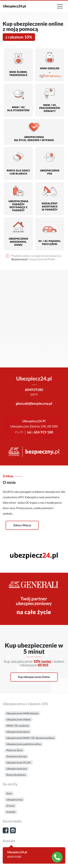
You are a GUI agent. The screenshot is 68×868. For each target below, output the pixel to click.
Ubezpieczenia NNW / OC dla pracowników (30, 738)
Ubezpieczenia (14, 800)
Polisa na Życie (15, 750)
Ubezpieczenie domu (18, 732)
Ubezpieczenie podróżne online (24, 744)
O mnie (10, 806)
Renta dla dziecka (16, 775)
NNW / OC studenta (18, 726)
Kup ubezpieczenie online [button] (34, 677)
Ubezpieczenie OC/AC (19, 762)
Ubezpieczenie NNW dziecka (22, 713)
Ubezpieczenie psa (17, 769)
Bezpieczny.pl (19, 259)
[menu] (60, 6)
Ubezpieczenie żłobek (18, 719)
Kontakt (11, 812)
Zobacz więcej (22, 525)
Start (9, 793)
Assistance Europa (17, 756)
